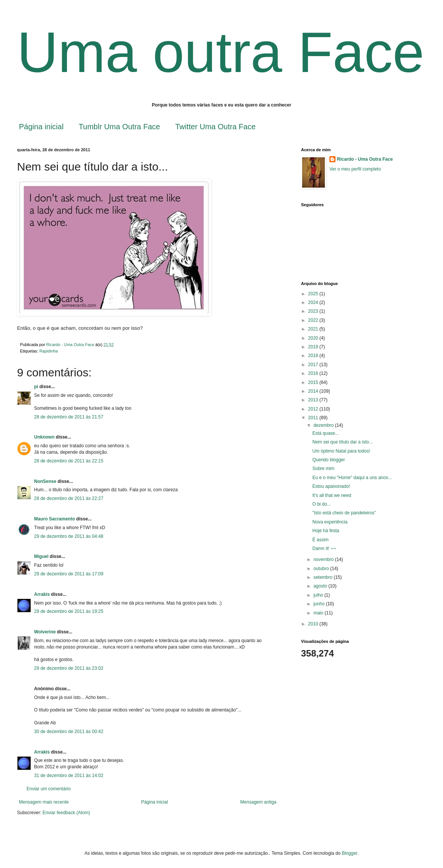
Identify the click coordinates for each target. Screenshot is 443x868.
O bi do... (322, 504)
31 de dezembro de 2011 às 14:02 (69, 776)
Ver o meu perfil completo (355, 169)
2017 (314, 365)
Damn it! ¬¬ (324, 548)
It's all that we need (332, 495)
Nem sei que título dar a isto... (342, 442)
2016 (314, 373)
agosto (321, 586)
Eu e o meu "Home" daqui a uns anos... (352, 478)
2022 (314, 320)
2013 (314, 400)
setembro (324, 577)
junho (320, 604)
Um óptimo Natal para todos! (341, 451)
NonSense (45, 481)
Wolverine (45, 632)
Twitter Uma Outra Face (215, 127)
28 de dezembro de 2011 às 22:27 (69, 498)
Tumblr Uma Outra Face (119, 127)
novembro (324, 559)
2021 (314, 329)
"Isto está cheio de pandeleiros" (344, 513)
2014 (314, 391)
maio (319, 613)
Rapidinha (49, 351)
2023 (314, 311)
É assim (321, 540)
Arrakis (42, 594)
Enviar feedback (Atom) (66, 813)
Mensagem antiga (258, 802)
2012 (314, 409)
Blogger (350, 853)
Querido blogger (329, 460)
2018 (314, 356)
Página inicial (41, 127)
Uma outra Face (221, 52)
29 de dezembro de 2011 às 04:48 (69, 536)
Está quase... (326, 433)
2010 (314, 624)
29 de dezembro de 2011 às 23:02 (69, 668)
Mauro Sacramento (55, 519)
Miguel (41, 556)
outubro (322, 569)
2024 (314, 302)
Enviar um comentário (49, 789)
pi (36, 387)
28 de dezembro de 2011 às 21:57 (69, 417)
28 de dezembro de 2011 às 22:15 (69, 461)
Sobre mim (323, 468)
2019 (314, 347)
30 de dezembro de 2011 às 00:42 (69, 732)
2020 (314, 338)
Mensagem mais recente (44, 802)
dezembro (324, 425)
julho (319, 595)
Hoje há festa (326, 531)
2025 (314, 294)
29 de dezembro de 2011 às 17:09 (69, 574)
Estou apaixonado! (331, 486)
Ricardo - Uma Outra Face (365, 159)
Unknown (44, 437)
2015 (314, 382)
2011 (314, 418)
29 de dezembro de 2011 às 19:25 (69, 611)
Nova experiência (330, 522)
